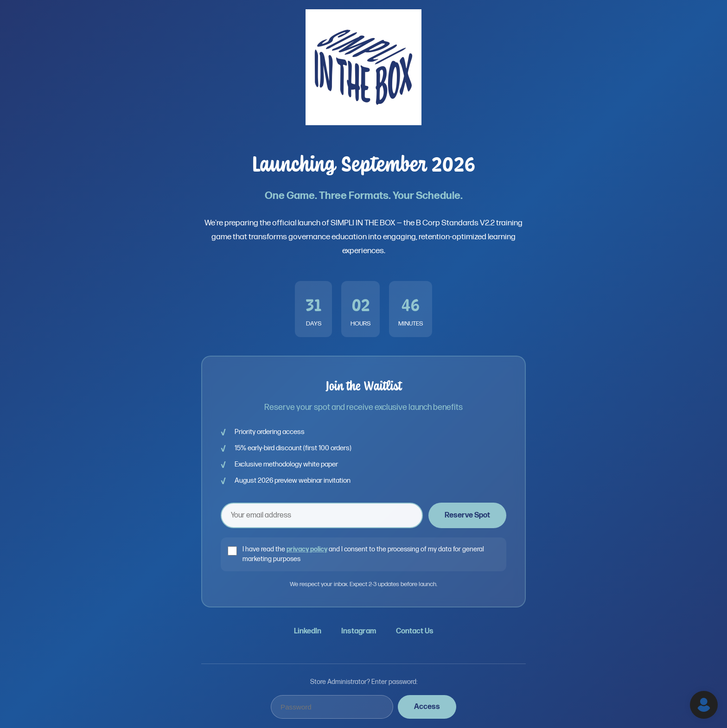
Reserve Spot (467, 515)
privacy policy (307, 549)
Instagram (359, 631)
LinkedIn (308, 631)
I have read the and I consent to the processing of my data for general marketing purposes (363, 554)
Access (427, 707)
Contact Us (415, 631)
